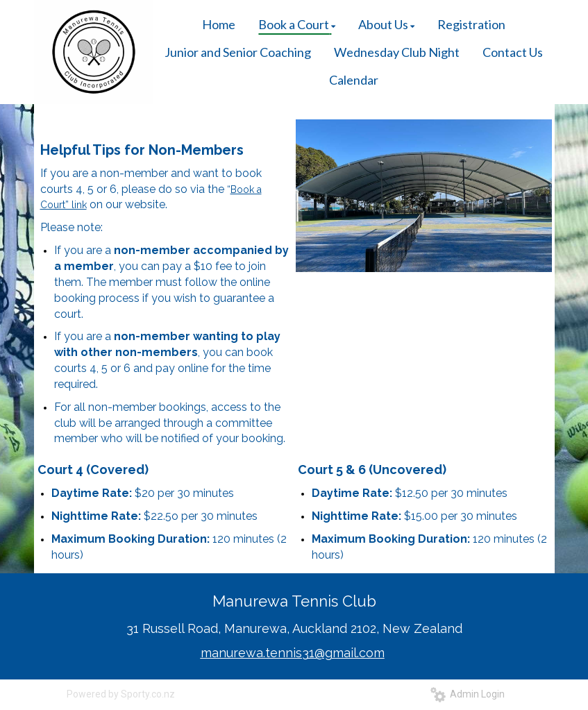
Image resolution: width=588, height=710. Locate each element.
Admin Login (468, 694)
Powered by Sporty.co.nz (121, 694)
